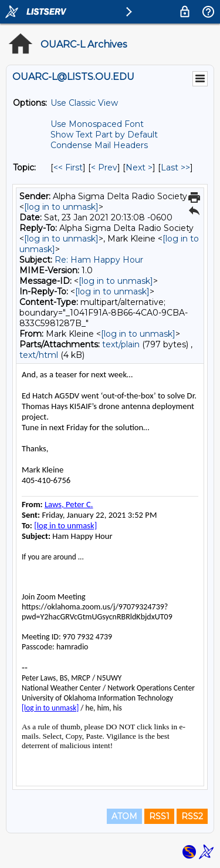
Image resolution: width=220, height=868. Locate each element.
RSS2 (192, 816)
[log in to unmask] (61, 207)
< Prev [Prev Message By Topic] (104, 167)
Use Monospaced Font (97, 124)
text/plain (121, 344)
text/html (39, 355)
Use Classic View (84, 103)
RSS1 (159, 816)
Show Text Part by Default (104, 135)
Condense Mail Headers (99, 145)
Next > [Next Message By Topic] (139, 167)
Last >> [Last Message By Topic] (175, 167)
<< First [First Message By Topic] (68, 167)
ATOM (124, 816)
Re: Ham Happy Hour (99, 260)
